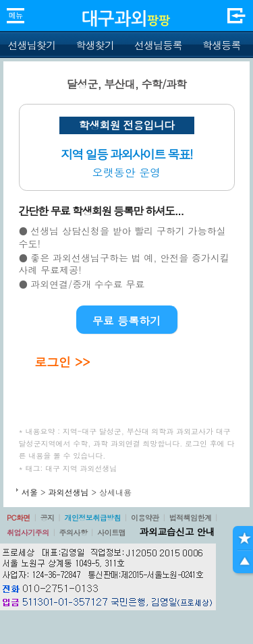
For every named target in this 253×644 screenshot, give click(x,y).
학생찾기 (95, 45)
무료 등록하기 (126, 321)
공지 (48, 518)
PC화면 (19, 518)
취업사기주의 (28, 532)
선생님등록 (158, 45)
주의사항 (74, 532)
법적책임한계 (191, 518)
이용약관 (145, 518)
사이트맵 (111, 532)
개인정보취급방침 (92, 518)
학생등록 (222, 45)
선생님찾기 (31, 45)
